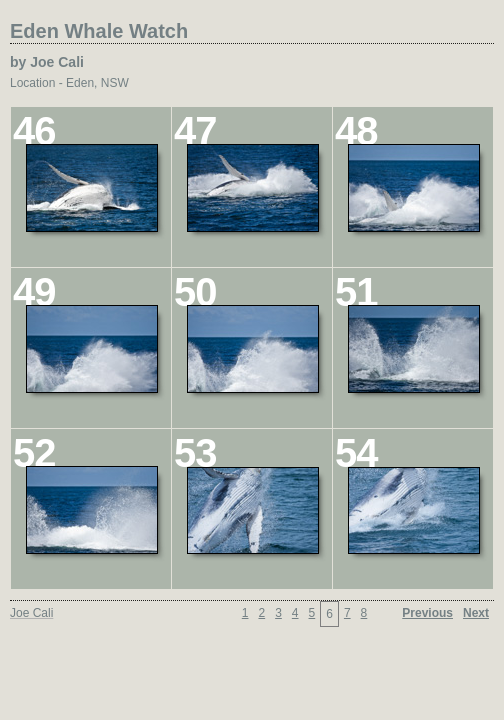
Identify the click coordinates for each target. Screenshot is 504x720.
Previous (427, 613)
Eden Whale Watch (99, 31)
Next (476, 613)
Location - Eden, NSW (69, 83)
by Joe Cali (47, 62)
